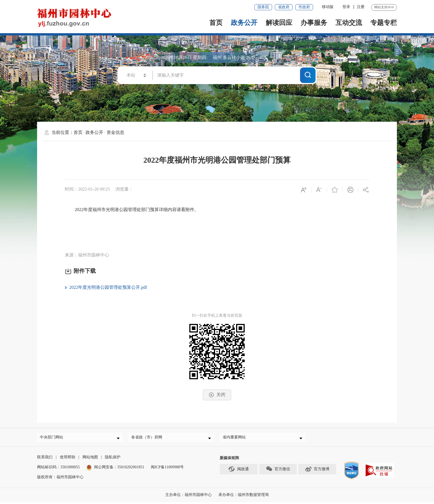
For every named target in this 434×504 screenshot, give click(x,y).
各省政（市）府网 (149, 438)
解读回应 (279, 23)
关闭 (217, 395)
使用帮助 (68, 459)
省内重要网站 (236, 438)
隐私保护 (113, 459)
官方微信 (278, 471)
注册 (361, 7)
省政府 (284, 7)
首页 (216, 23)
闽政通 (239, 471)
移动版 (328, 7)
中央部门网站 (53, 438)
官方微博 (317, 471)
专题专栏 (384, 23)
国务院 (263, 7)
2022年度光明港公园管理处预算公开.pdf (108, 287)
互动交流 (349, 23)
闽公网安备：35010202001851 (119, 469)
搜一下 (308, 75)
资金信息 (115, 132)
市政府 (304, 7)
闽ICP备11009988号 (167, 469)
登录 (346, 7)
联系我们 (45, 459)
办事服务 (314, 23)
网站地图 (90, 459)
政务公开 (244, 23)
